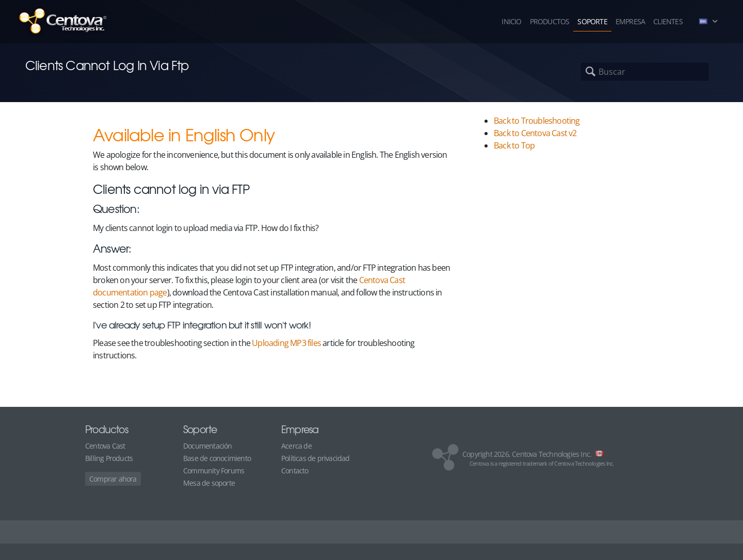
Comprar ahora (113, 479)
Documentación (208, 446)
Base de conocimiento (217, 458)
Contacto (295, 471)
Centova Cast (105, 446)
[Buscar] (621, 72)
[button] (711, 22)
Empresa (630, 21)
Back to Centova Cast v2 (535, 133)
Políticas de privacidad (316, 458)
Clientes (668, 21)
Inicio (511, 21)
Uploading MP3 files (286, 343)
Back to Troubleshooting (537, 121)
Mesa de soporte (209, 483)
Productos (550, 21)
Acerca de (296, 446)
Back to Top (514, 145)
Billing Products (109, 458)
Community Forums (214, 471)
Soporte (592, 21)
